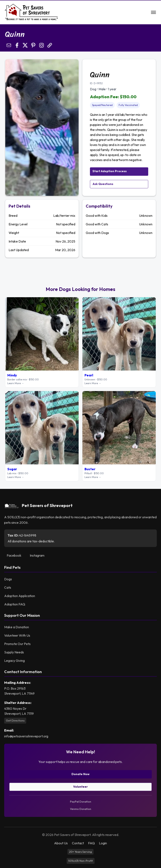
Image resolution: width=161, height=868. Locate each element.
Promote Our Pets (17, 646)
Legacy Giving (14, 662)
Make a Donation (17, 629)
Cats (8, 589)
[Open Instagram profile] (42, 45)
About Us (61, 843)
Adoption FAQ (15, 606)
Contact (78, 843)
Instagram (37, 557)
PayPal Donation (81, 803)
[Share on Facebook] (17, 45)
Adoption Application (20, 598)
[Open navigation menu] (153, 12)
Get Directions (15, 722)
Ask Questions (103, 184)
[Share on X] (25, 45)
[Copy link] (50, 45)
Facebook (14, 557)
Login (103, 843)
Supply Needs (14, 654)
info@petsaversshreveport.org (26, 738)
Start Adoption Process (110, 171)
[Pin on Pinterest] (33, 45)
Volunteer (80, 788)
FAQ (91, 843)
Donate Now (80, 776)
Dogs (8, 581)
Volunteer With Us (17, 637)
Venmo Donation (81, 811)
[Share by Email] (9, 45)
